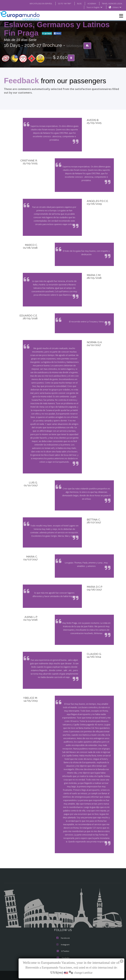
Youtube (63, 948)
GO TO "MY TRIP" (60, 3)
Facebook (63, 928)
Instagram (63, 934)
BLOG (76, 3)
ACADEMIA (89, 3)
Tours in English (94, 7)
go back (47, 34)
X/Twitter (63, 941)
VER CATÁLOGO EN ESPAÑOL (34, 3)
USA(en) (117, 7)
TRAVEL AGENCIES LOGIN (111, 3)
